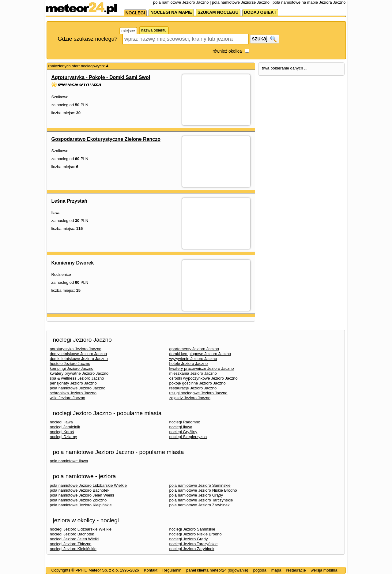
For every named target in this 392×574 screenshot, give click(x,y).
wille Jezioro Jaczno (68, 398)
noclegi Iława (61, 422)
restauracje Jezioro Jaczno (193, 388)
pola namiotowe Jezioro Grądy (196, 495)
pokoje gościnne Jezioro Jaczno (198, 383)
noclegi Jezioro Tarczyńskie (194, 544)
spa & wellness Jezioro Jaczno (77, 378)
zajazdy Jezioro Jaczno (190, 398)
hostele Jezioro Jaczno (70, 364)
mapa (276, 570)
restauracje (296, 570)
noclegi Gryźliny (183, 432)
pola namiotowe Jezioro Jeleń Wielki (82, 495)
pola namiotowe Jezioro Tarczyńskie (201, 500)
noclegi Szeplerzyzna (188, 437)
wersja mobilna (324, 570)
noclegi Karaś (62, 432)
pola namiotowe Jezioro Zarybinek (200, 505)
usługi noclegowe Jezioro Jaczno (198, 393)
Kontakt (151, 570)
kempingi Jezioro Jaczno (72, 368)
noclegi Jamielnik (65, 427)
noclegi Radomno (185, 422)
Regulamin (172, 570)
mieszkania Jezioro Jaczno (193, 373)
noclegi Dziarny (64, 437)
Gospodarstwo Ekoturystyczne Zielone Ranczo (106, 139)
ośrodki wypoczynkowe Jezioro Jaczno (204, 378)
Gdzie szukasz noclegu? (88, 39)
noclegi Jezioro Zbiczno (71, 544)
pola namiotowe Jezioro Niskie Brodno (203, 490)
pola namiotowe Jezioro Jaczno (78, 388)
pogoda (260, 570)
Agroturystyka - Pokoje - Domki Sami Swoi (101, 77)
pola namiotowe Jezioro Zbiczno (78, 500)
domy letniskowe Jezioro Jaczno (78, 354)
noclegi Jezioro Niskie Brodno (196, 534)
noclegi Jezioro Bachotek (72, 534)
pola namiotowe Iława (69, 461)
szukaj (265, 39)
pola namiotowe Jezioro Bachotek (80, 490)
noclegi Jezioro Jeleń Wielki (74, 539)
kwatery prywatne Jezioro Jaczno (79, 373)
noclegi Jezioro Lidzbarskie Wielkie (81, 529)
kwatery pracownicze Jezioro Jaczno (202, 368)
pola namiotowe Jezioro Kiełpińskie (81, 505)
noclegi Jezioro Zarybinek (192, 549)
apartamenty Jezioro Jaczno (194, 349)
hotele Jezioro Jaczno (189, 364)
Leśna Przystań (69, 201)
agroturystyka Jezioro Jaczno (76, 349)
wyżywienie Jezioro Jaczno (193, 359)
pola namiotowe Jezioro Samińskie (200, 485)
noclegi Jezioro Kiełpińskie (73, 549)
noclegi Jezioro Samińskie (192, 529)
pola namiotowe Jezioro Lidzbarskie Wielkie (88, 485)
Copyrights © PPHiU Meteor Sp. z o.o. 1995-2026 (95, 570)
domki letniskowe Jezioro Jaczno (79, 359)
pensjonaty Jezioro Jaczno (73, 383)
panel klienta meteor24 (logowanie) (217, 570)
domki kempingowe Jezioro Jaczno (200, 354)
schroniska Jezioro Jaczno (73, 393)
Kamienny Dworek (73, 263)
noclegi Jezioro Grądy (189, 539)
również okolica (227, 51)
